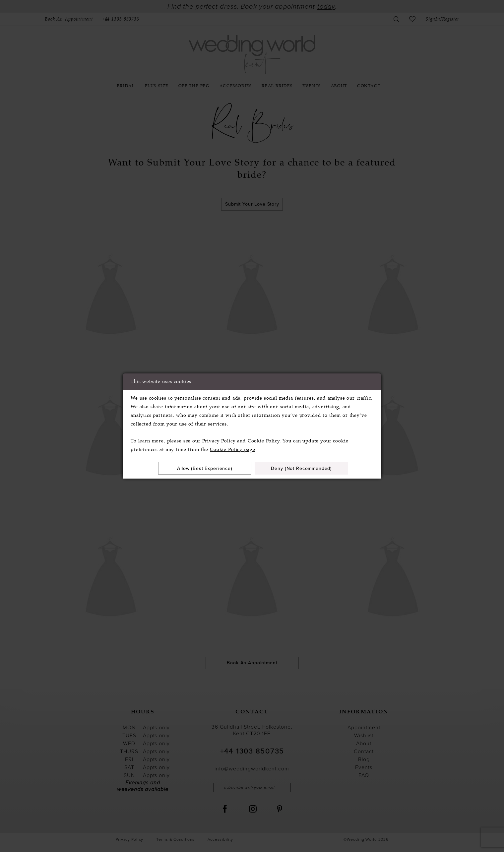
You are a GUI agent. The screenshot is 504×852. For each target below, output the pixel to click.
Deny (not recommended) (301, 468)
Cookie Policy (264, 441)
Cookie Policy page (232, 450)
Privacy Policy (219, 441)
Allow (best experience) (205, 468)
